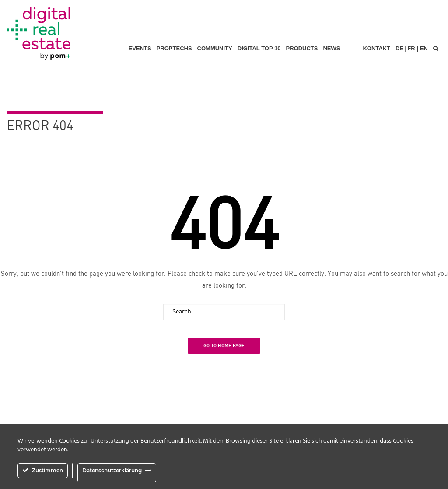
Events (140, 48)
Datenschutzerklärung (112, 470)
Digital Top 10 (259, 48)
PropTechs (174, 48)
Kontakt (376, 48)
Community (215, 48)
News (331, 48)
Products (302, 48)
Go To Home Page (224, 346)
